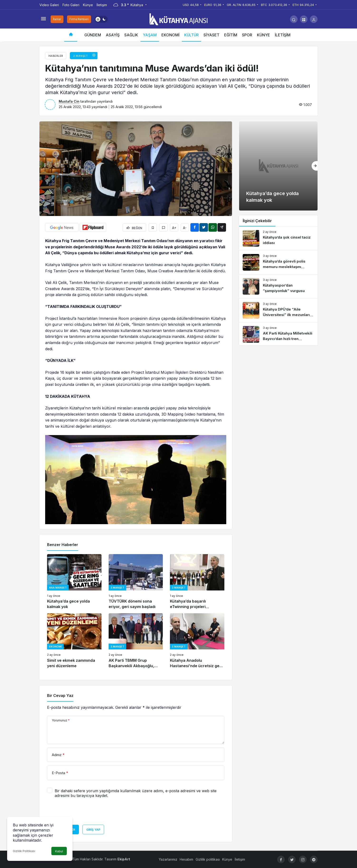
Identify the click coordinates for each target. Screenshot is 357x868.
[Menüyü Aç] (43, 19)
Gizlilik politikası (208, 859)
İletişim (102, 5)
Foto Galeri (71, 5)
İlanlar (57, 19)
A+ (174, 228)
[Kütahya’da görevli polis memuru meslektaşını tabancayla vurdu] (278, 262)
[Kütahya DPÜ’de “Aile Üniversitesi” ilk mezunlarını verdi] (278, 310)
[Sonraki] (315, 166)
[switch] (101, 19)
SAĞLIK (131, 35)
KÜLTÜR (191, 35)
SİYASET (211, 35)
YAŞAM (150, 35)
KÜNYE (263, 35)
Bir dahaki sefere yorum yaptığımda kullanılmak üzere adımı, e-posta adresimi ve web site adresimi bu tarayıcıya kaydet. (136, 793)
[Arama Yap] (294, 19)
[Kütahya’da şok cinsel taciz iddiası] (278, 238)
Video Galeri (49, 5)
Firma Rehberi (79, 19)
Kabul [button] (59, 851)
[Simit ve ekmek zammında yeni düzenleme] (74, 641)
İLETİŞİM (283, 35)
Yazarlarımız (168, 859)
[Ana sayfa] (71, 35)
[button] (304, 19)
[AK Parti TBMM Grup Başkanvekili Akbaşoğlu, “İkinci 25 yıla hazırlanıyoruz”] (136, 641)
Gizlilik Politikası (24, 851)
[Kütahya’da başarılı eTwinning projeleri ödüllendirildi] (197, 582)
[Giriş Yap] (314, 19)
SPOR (247, 35)
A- (185, 228)
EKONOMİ (170, 35)
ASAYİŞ (113, 35)
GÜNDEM (93, 35)
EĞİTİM (231, 35)
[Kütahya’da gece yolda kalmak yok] (74, 582)
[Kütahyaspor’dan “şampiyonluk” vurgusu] (278, 286)
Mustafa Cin (69, 101)
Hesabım (186, 859)
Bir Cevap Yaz (60, 695)
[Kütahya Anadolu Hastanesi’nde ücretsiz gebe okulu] (197, 641)
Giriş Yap (93, 830)
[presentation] (83, 813)
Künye (88, 5)
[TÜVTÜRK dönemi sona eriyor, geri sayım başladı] (136, 582)
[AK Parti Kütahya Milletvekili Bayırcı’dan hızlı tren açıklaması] (278, 334)
